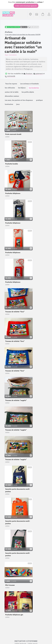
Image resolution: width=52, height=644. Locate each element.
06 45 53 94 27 (33, 27)
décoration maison (12, 96)
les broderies (34, 88)
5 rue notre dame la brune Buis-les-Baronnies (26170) (23, 35)
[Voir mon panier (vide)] (43, 14)
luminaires (9, 104)
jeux (18, 104)
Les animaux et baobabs (29, 84)
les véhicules (10, 88)
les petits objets (28, 92)
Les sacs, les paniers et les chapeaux (19, 100)
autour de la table (12, 92)
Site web (24, 27)
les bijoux (22, 88)
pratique (39, 100)
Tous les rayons (11, 84)
